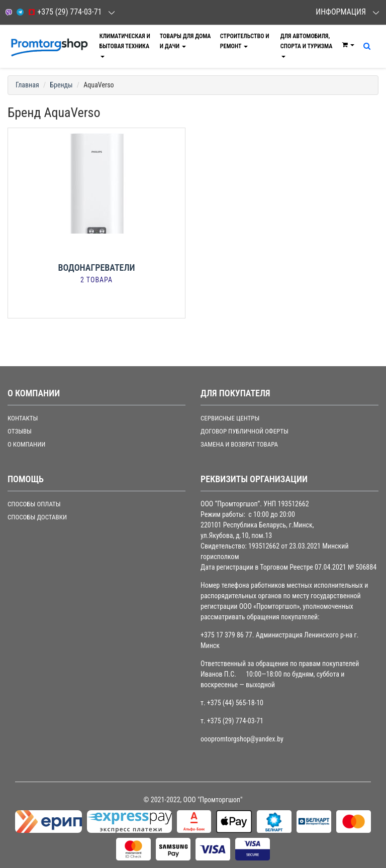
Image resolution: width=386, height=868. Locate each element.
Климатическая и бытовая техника (125, 45)
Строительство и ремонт (245, 41)
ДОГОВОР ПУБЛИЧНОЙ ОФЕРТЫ (245, 431)
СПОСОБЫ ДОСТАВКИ (37, 517)
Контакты (23, 418)
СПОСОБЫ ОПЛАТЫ (34, 504)
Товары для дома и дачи (185, 41)
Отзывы (20, 431)
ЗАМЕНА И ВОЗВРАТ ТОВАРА (239, 444)
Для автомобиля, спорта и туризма (307, 45)
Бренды (61, 85)
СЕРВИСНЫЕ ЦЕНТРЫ (230, 418)
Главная (27, 85)
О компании (26, 444)
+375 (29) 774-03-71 (65, 12)
